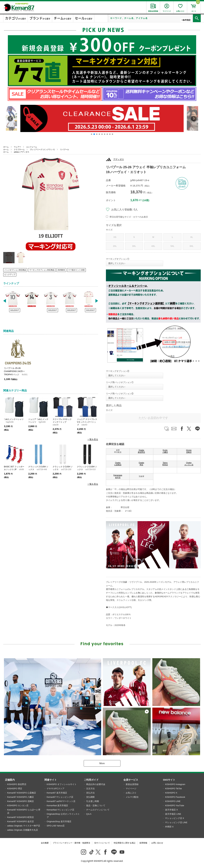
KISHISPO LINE (173, 801)
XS (115, 237)
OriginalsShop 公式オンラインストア (63, 816)
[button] (92, 134)
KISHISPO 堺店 (15, 789)
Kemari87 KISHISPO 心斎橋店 (22, 793)
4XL (153, 246)
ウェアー (17, 147)
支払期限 (90, 797)
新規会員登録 (132, 784)
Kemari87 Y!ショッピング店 (60, 797)
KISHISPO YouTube (175, 805)
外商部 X (169, 827)
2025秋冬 (61, 270)
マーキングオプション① (118, 259)
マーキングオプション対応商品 (42, 270)
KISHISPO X (171, 793)
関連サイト (51, 780)
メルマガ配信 (132, 797)
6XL (192, 246)
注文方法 (90, 789)
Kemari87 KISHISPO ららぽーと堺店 (24, 811)
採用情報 (143, 843)
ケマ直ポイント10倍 (76, 270)
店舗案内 (10, 780)
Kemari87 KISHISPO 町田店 (21, 817)
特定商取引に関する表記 (125, 843)
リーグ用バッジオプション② (120, 394)
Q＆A (89, 814)
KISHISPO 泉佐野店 (17, 784)
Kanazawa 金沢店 (118, 476)
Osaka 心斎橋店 (118, 464)
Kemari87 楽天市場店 (57, 793)
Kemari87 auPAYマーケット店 (61, 801)
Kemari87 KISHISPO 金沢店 (21, 821)
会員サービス (131, 780)
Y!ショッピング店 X (175, 818)
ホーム (6, 147)
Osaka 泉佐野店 (141, 451)
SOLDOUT (15, 310)
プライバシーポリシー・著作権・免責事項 (71, 843)
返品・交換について (96, 805)
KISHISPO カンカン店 (18, 805)
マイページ (131, 789)
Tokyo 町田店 (165, 464)
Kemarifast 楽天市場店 (57, 805)
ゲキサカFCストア (56, 789)
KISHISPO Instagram (175, 784)
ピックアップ (10, 274)
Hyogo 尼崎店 (189, 451)
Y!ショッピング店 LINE (176, 822)
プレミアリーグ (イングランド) (42, 149)
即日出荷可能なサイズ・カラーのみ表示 (129, 217)
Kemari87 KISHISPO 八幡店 (21, 797)
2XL (115, 246)
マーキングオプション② (118, 371)
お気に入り (131, 793)
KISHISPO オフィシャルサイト (62, 784)
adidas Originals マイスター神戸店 (24, 826)
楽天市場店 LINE (173, 814)
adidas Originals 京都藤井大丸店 (23, 830)
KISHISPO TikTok (173, 789)
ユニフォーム (32, 147)
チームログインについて (98, 810)
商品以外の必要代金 (96, 784)
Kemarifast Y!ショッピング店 (61, 810)
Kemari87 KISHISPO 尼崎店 (21, 801)
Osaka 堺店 (141, 464)
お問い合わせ (157, 843)
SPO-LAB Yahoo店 (56, 826)
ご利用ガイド (91, 780)
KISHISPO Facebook (175, 797)
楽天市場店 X (171, 810)
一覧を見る (93, 439)
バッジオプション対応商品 (15, 270)
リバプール (64, 149)
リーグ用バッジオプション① (120, 382)
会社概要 (45, 843)
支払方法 (90, 793)
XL (192, 237)
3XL (134, 246)
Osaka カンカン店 (189, 464)
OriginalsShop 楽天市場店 (59, 821)
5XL (172, 246)
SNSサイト (169, 780)
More (102, 763)
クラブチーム (19, 149)
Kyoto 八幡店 (165, 451)
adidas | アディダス (22, 152)
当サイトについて (102, 843)
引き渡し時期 (93, 801)
